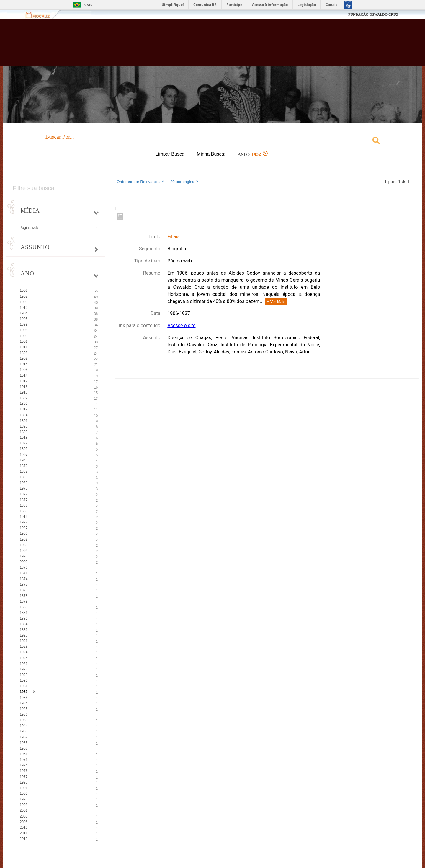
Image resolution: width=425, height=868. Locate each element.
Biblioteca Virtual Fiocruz (184, 46)
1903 (24, 370)
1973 (24, 488)
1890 (24, 426)
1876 (24, 590)
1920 (24, 635)
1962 (24, 539)
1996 (24, 799)
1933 (24, 698)
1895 (24, 449)
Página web (29, 228)
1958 (24, 748)
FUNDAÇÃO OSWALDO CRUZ (373, 14)
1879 (24, 601)
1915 (24, 364)
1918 (24, 438)
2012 (24, 839)
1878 (24, 596)
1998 (24, 805)
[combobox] (213, 141)
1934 (24, 703)
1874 (24, 579)
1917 (24, 409)
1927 (24, 522)
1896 (24, 477)
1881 (24, 613)
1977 (24, 777)
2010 (24, 828)
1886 (24, 630)
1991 (24, 788)
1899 (24, 324)
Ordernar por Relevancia (141, 182)
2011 (24, 833)
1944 (24, 726)
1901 (24, 342)
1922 (24, 483)
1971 (24, 760)
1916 (24, 392)
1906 (24, 291)
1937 (24, 528)
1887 (24, 471)
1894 (24, 415)
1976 (24, 771)
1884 (24, 624)
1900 (24, 302)
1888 (24, 505)
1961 (24, 754)
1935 (24, 709)
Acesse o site (181, 325)
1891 (24, 421)
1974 (24, 765)
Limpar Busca (170, 154)
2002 (24, 562)
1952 (24, 737)
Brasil (89, 5)
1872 (24, 494)
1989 (24, 545)
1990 (24, 782)
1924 (24, 652)
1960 (24, 533)
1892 (24, 404)
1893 (24, 432)
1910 (24, 308)
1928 (24, 669)
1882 (24, 619)
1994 (24, 551)
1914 (24, 376)
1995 (24, 556)
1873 (24, 466)
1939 (24, 720)
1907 (24, 296)
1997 (24, 455)
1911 (24, 347)
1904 (24, 313)
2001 (24, 810)
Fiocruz (41, 15)
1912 (24, 381)
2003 (24, 816)
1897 (24, 398)
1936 (24, 714)
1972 (24, 443)
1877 (24, 500)
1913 (24, 387)
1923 (24, 647)
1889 (24, 511)
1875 (24, 585)
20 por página (185, 182)
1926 (24, 664)
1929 (24, 675)
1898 (24, 353)
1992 (24, 794)
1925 (24, 658)
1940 (24, 460)
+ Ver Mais (276, 302)
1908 (24, 330)
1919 (24, 517)
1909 (24, 336)
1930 (24, 681)
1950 (24, 731)
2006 (24, 822)
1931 (24, 686)
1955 (24, 743)
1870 (24, 567)
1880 (24, 607)
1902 (24, 358)
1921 (24, 641)
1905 (24, 319)
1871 (24, 573)
